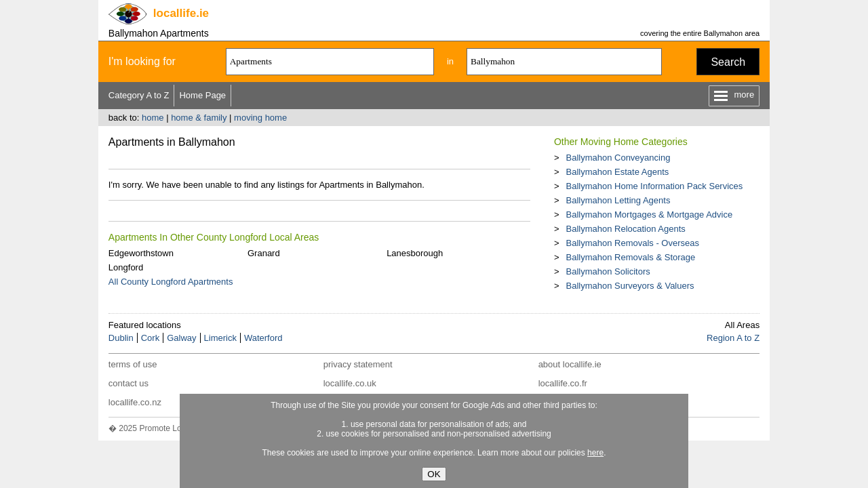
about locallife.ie (570, 364)
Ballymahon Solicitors (608, 271)
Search (728, 62)
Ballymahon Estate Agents (617, 172)
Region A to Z (733, 338)
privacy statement (358, 364)
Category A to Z (139, 95)
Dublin (121, 338)
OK (434, 474)
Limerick (220, 338)
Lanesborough (415, 253)
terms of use (133, 364)
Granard (264, 253)
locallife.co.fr (563, 383)
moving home (260, 118)
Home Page (202, 95)
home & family (199, 118)
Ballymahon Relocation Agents (625, 229)
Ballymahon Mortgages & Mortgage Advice (649, 215)
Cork (150, 338)
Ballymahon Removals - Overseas (632, 243)
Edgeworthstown (141, 253)
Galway (181, 338)
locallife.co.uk (350, 383)
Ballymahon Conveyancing (618, 158)
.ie (181, 13)
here (595, 453)
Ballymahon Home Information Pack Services (654, 186)
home (153, 118)
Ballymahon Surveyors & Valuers (630, 286)
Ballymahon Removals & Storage (630, 257)
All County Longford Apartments (171, 282)
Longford (126, 267)
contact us (129, 383)
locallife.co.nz (135, 402)
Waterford (263, 338)
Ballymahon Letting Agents (618, 200)
